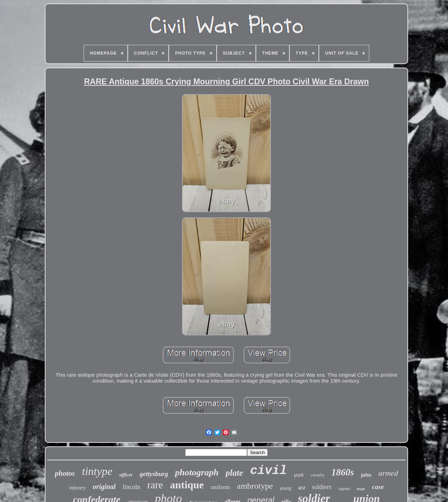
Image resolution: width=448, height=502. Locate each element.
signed (344, 489)
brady (361, 489)
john (366, 475)
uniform (220, 487)
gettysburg (154, 474)
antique (187, 485)
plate (234, 473)
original (104, 487)
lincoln (131, 487)
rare (155, 485)
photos (65, 473)
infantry (77, 488)
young (286, 488)
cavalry (318, 475)
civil (269, 471)
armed (388, 473)
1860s (343, 472)
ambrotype (255, 486)
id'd (302, 488)
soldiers (322, 487)
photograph (197, 472)
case (378, 487)
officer (126, 475)
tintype (97, 471)
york (299, 475)
